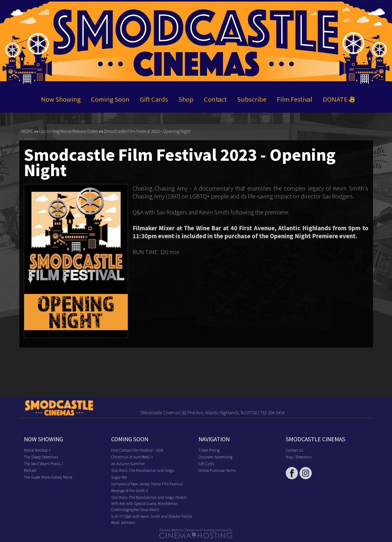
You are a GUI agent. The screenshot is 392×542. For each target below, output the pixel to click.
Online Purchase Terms (217, 470)
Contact (215, 99)
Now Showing (61, 99)
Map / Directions (299, 457)
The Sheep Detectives (41, 457)
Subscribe (252, 99)
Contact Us (294, 450)
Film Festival (295, 99)
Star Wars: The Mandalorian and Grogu (143, 470)
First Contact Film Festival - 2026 (137, 450)
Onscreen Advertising (215, 457)
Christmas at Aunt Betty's (132, 457)
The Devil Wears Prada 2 (43, 463)
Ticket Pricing (209, 450)
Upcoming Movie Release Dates (68, 131)
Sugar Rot (119, 477)
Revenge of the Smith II (130, 490)
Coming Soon (110, 99)
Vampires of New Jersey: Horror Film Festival (147, 484)
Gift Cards (154, 99)
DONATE (339, 99)
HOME (27, 131)
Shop (186, 99)
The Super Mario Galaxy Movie (48, 477)
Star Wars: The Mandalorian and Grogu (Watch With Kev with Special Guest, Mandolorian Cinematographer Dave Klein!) (149, 503)
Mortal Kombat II (37, 450)
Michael (30, 470)
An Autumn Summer (128, 463)
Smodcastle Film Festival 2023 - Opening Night (147, 131)
